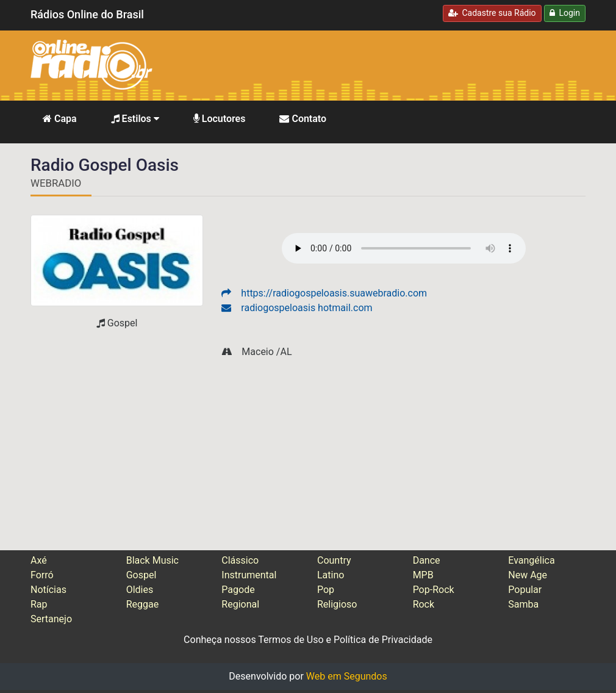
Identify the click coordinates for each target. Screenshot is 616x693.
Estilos (135, 119)
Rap (39, 604)
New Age (528, 575)
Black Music (152, 560)
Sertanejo (51, 619)
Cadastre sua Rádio (492, 13)
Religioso (337, 604)
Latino (331, 575)
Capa (60, 119)
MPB (423, 575)
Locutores (220, 119)
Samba (523, 604)
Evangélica (531, 560)
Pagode (238, 590)
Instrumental (249, 575)
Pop (326, 590)
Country (334, 560)
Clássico (240, 560)
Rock (424, 604)
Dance (427, 560)
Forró (42, 575)
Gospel (141, 575)
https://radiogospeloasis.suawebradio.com (324, 293)
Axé (39, 560)
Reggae (143, 604)
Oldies (140, 590)
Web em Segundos (347, 676)
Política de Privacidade (383, 640)
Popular (525, 590)
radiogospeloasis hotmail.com (297, 308)
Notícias (48, 590)
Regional (240, 604)
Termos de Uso (291, 640)
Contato (303, 119)
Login (565, 13)
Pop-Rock (434, 590)
